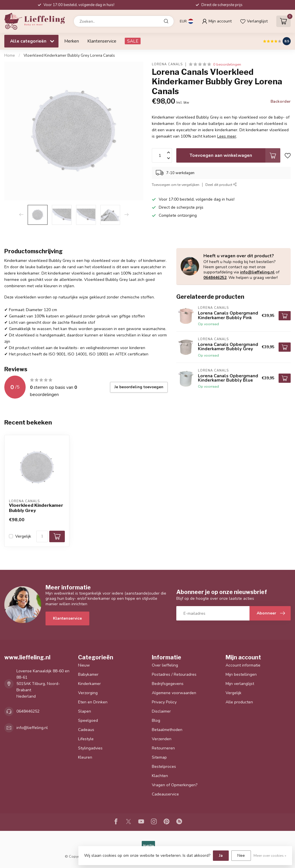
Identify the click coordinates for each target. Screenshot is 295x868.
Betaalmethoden (167, 730)
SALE (133, 41)
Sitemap (159, 757)
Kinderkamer (89, 684)
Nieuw (84, 665)
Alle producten (239, 702)
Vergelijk (23, 536)
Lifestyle (86, 739)
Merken (72, 41)
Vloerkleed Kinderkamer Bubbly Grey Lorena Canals (69, 56)
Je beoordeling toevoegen (139, 387)
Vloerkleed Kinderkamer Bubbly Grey (36, 508)
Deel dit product (221, 185)
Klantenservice (102, 41)
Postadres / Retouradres (174, 674)
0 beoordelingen (227, 64)
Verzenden (162, 739)
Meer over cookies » (270, 855)
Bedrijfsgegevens (168, 684)
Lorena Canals (167, 64)
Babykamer (88, 674)
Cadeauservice (165, 794)
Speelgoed (88, 721)
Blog (156, 721)
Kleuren (85, 757)
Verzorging (88, 693)
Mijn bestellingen (241, 674)
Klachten (160, 776)
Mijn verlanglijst (240, 684)
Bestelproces (164, 767)
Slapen (85, 711)
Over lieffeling (165, 665)
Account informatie (243, 665)
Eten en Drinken (93, 702)
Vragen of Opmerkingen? (175, 785)
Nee (241, 855)
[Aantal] (42, 536)
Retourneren (163, 748)
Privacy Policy (164, 702)
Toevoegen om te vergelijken (176, 185)
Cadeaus (86, 730)
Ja (221, 855)
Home (10, 56)
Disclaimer (161, 711)
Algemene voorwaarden (174, 693)
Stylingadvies (90, 748)
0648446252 (215, 278)
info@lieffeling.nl (257, 272)
